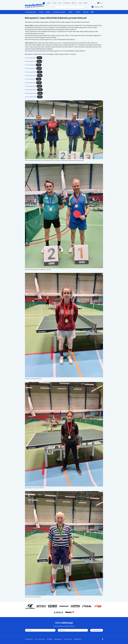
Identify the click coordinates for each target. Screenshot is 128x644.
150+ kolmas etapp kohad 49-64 (31, 75)
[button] (100, 3)
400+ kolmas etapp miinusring (30, 83)
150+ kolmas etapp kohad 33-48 (31, 72)
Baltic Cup (74, 3)
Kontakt (85, 3)
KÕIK (92, 12)
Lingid (80, 3)
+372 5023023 (49, 639)
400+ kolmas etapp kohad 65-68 (31, 97)
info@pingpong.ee (58, 639)
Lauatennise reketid (59, 12)
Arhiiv (60, 3)
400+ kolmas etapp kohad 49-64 (31, 93)
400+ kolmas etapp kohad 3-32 (30, 86)
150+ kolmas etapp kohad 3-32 (30, 68)
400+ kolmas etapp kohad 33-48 (31, 90)
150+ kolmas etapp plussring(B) (30, 61)
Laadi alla (39, 58)
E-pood (49, 3)
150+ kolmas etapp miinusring (30, 65)
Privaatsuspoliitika (68, 639)
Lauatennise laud (30, 12)
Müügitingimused (78, 639)
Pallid (70, 12)
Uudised (54, 3)
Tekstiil (78, 12)
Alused (41, 12)
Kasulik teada (66, 3)
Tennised (86, 12)
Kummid (48, 12)
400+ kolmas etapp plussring (30, 79)
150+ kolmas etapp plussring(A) (30, 58)
